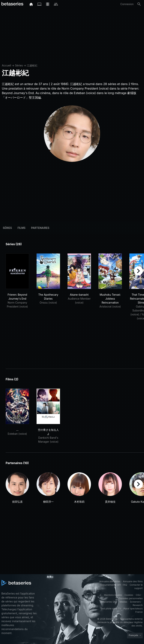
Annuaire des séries (110, 581)
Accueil (6, 65)
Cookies (129, 595)
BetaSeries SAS (109, 602)
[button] (17, 488)
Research (138, 605)
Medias (123, 602)
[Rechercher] (139, 4)
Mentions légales (113, 595)
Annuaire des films (133, 581)
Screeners (135, 602)
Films (21, 228)
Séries (19, 65)
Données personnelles (131, 598)
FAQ (125, 585)
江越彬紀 (32, 65)
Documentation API (111, 585)
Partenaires (40, 228)
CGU (138, 595)
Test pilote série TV (111, 609)
